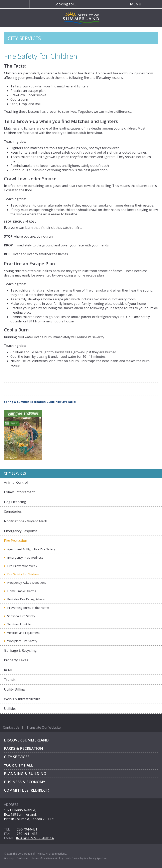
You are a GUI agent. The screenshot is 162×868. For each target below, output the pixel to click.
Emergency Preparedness (25, 557)
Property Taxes (16, 660)
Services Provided (20, 624)
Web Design (73, 858)
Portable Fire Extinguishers (26, 599)
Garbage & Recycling (20, 650)
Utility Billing (14, 689)
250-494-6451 (27, 829)
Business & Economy (25, 782)
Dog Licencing (15, 502)
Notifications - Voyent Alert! (26, 521)
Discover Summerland (26, 740)
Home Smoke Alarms (22, 591)
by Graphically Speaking (93, 858)
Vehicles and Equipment (24, 633)
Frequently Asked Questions (27, 582)
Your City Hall (19, 765)
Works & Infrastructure (22, 699)
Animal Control (16, 482)
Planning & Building (25, 774)
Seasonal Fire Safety (21, 616)
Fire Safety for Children (23, 574)
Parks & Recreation (24, 748)
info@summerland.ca (35, 838)
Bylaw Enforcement (19, 492)
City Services (17, 757)
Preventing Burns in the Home (28, 608)
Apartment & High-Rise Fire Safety (31, 549)
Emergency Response (21, 531)
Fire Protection (16, 540)
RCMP (9, 670)
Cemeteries (13, 511)
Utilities (10, 708)
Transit (10, 679)
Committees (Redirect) (27, 790)
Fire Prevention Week (22, 566)
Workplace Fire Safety (22, 641)
